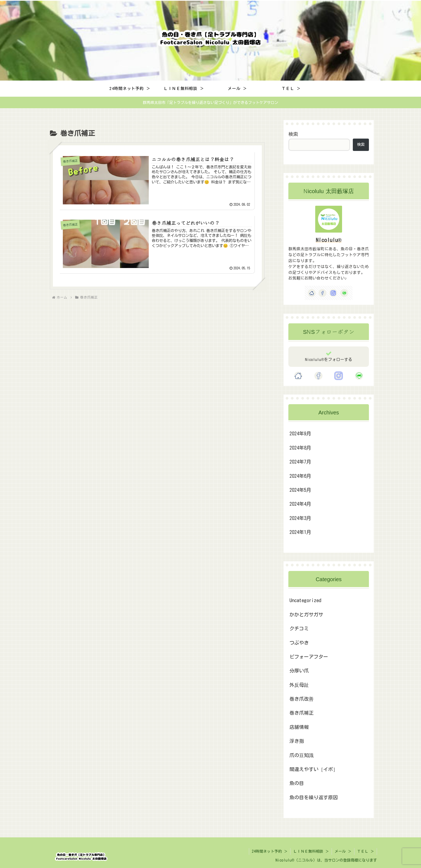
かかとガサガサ (306, 614)
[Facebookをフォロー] (322, 293)
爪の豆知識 (302, 755)
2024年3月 (300, 518)
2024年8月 (300, 448)
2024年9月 (300, 433)
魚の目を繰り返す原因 (314, 797)
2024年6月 (300, 476)
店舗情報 (299, 727)
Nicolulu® (329, 240)
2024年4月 (300, 504)
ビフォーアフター (309, 657)
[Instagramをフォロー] (333, 293)
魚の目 (297, 783)
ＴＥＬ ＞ (366, 851)
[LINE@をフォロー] (344, 293)
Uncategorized (305, 600)
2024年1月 (300, 532)
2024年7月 (300, 462)
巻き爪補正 (302, 713)
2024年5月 (300, 490)
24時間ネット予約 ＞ (270, 851)
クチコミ (299, 628)
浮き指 (297, 741)
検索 (293, 134)
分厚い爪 (299, 671)
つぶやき (299, 643)
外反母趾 (299, 685)
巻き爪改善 (302, 699)
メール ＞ (343, 851)
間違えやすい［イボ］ (314, 769)
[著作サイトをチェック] (312, 293)
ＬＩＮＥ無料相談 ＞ (311, 851)
